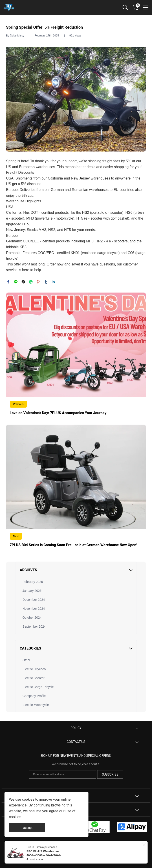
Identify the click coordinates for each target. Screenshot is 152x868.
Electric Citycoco (34, 669)
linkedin (53, 282)
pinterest (38, 282)
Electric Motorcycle (36, 705)
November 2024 (34, 609)
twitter (23, 282)
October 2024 (32, 618)
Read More (76, 357)
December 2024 (34, 600)
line (16, 282)
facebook (8, 282)
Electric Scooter (33, 678)
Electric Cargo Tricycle (38, 687)
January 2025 (32, 591)
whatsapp (31, 282)
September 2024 (34, 626)
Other (26, 660)
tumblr (46, 282)
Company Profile (34, 696)
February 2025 (33, 582)
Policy (76, 728)
